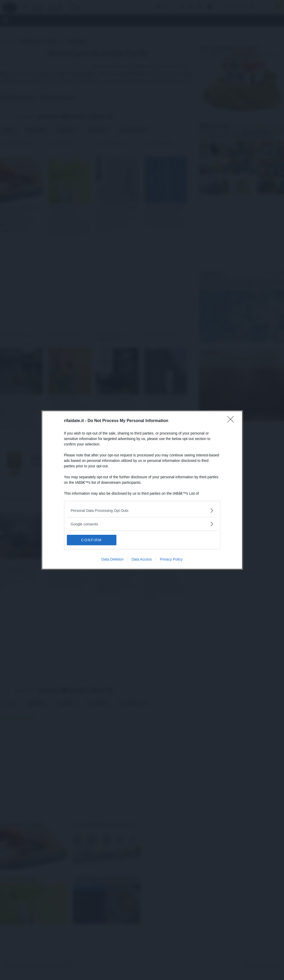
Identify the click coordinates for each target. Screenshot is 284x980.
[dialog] (142, 490)
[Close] (232, 421)
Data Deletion (113, 559)
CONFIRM (91, 540)
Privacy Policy (171, 559)
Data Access (142, 559)
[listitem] (142, 510)
